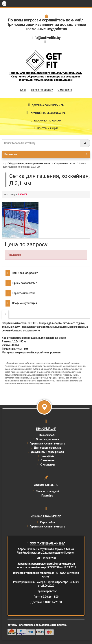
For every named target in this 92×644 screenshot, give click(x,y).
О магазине (47, 460)
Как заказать (47, 435)
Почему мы (47, 456)
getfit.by (12, 625)
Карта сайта (47, 522)
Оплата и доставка (47, 439)
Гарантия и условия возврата (47, 444)
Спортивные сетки (65, 164)
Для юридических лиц (47, 448)
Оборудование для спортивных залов (29, 164)
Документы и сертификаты (47, 452)
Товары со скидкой (47, 491)
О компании (47, 465)
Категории (46, 154)
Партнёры (47, 496)
